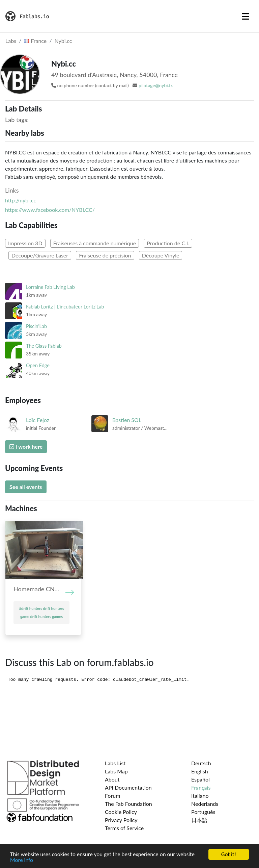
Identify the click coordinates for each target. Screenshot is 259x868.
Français (201, 787)
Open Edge (38, 365)
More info (22, 861)
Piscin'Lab (36, 326)
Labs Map (116, 771)
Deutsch (201, 763)
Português (203, 812)
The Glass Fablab (44, 346)
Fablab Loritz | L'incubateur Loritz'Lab (65, 307)
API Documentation (128, 787)
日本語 (199, 820)
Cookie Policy (121, 812)
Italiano (200, 796)
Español (200, 779)
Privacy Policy (121, 820)
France (35, 41)
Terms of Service (124, 828)
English (200, 771)
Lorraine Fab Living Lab (50, 287)
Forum (112, 796)
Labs (11, 41)
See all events (26, 487)
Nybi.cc (63, 41)
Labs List (115, 763)
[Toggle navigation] (246, 16)
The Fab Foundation (128, 804)
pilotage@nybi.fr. (156, 85)
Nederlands (205, 804)
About (112, 779)
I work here (26, 447)
